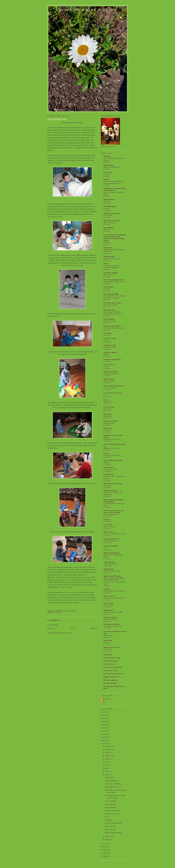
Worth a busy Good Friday (113, 784)
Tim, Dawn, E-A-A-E (111, 670)
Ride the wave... (108, 409)
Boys (56, 613)
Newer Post (51, 628)
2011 (104, 847)
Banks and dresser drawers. (112, 439)
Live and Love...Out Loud (112, 393)
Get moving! (108, 333)
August (107, 759)
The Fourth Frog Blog (111, 294)
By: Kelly (106, 208)
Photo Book (107, 485)
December (107, 174)
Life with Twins (109, 407)
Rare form (106, 289)
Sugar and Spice (109, 379)
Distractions (107, 414)
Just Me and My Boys (111, 546)
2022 (104, 715)
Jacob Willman (109, 287)
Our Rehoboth (108, 467)
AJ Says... (107, 453)
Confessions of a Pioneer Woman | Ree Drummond (114, 189)
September (108, 756)
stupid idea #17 (109, 610)
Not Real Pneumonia (110, 223)
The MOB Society (109, 310)
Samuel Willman (109, 319)
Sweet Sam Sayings (109, 321)
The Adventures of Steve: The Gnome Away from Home (113, 511)
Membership (108, 655)
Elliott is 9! (107, 201)
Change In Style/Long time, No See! (114, 598)
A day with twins (109, 562)
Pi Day (107, 817)
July (106, 762)
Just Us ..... (107, 400)
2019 (104, 725)
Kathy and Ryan (109, 199)
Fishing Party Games (110, 347)
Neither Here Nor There (112, 647)
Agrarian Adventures (111, 372)
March (107, 775)
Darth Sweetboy (108, 275)
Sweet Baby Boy (110, 804)
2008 (104, 856)
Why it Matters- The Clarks (113, 483)
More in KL (107, 230)
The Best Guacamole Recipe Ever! (114, 328)
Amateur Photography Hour (113, 460)
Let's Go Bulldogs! (111, 801)
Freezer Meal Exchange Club (113, 280)
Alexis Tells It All (109, 596)
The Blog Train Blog (110, 491)
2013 (104, 744)
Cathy (103, 702)
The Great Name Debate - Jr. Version (114, 534)
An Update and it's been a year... (113, 626)
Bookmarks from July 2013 (112, 448)
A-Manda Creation (110, 345)
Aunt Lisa (107, 519)
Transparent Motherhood (112, 359)
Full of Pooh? (108, 428)
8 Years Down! (108, 215)
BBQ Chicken (108, 416)
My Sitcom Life (109, 474)
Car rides (106, 367)
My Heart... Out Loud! (110, 469)
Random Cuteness (109, 381)
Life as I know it (109, 365)
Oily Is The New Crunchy (112, 221)
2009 (104, 853)
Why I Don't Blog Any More (112, 571)
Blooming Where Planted (88, 10)
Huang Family (108, 228)
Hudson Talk (108, 640)
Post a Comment (53, 625)
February (108, 836)
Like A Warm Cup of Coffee (113, 667)
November (108, 749)
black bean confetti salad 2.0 (112, 167)
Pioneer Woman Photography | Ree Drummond (114, 501)
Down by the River (109, 527)
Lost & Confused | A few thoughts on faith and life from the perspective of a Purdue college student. (115, 238)
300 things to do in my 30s (112, 213)
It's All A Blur (108, 649)
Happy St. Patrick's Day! (113, 811)
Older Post (94, 628)
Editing (106, 462)
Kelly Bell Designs (109, 206)
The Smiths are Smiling (111, 624)
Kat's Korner (108, 172)
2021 (104, 718)
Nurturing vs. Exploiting (111, 374)
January (107, 840)
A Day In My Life (109, 664)
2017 (104, 731)
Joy (104, 395)
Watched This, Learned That (112, 455)
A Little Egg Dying (111, 781)
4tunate (106, 264)
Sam (60, 613)
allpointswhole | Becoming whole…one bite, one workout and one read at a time (113, 578)
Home (73, 628)
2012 (104, 844)
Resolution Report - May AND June (114, 591)
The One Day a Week (112, 814)
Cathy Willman (106, 699)
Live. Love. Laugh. (110, 338)
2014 (104, 740)
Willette (106, 179)
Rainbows (106, 354)
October (107, 753)
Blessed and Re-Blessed (111, 553)
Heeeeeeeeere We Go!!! (111, 619)
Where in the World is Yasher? (114, 386)
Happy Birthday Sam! (57, 119)
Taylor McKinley (109, 257)
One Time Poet (108, 603)
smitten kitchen (109, 165)
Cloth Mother (108, 248)
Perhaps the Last (110, 826)
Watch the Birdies (110, 807)
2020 (104, 721)
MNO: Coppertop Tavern (111, 514)
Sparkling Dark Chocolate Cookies (114, 282)
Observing (108, 820)
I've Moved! (107, 430)
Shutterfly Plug (108, 605)
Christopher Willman (111, 273)
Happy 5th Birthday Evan (111, 541)
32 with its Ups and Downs (113, 823)
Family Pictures (108, 402)
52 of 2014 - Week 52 (110, 388)
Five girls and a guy (110, 683)
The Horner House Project (112, 303)
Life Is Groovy (108, 532)
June (106, 765)
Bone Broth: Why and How (112, 259)
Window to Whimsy (110, 352)
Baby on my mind (110, 829)
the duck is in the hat (110, 421)
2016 (104, 734)
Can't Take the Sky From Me (113, 674)
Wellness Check (108, 635)
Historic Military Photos (111, 305)
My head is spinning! (110, 680)
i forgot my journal (109, 423)
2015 (104, 737)
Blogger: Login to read (111, 677)
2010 (104, 850)
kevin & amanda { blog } (112, 326)
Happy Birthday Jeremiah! (113, 833)
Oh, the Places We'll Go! (112, 539)
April (106, 771)
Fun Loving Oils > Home (112, 658)
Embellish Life (108, 569)
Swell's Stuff (108, 525)
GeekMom (107, 156)
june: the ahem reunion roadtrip (113, 612)
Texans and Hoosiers (110, 617)
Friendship (107, 242)
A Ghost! (106, 340)
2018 (104, 728)
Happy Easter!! (110, 777)
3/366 (105, 548)
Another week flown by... (111, 564)
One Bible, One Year (110, 661)
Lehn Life (107, 589)
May (106, 768)
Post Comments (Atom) (64, 633)
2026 (104, 712)
